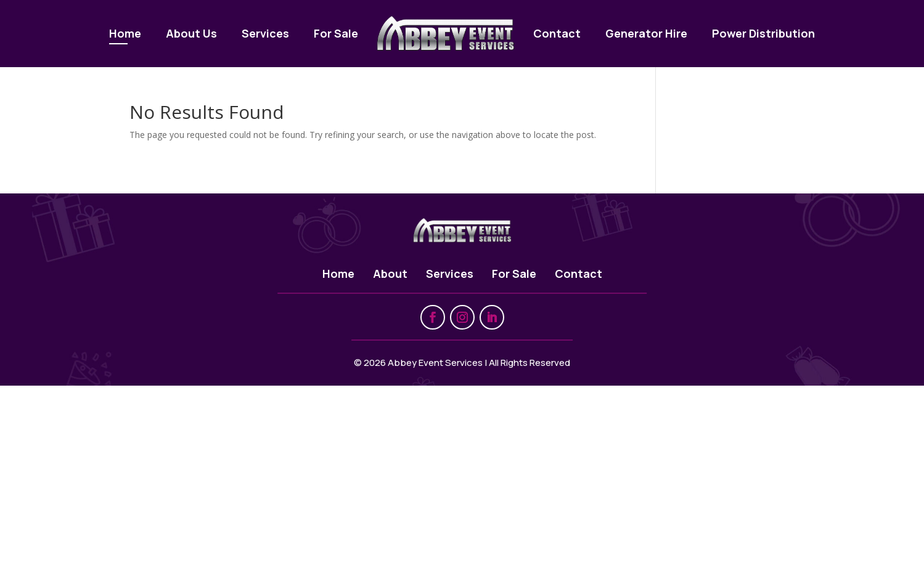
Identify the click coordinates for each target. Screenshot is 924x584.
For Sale (336, 33)
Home (125, 33)
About (390, 274)
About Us (191, 33)
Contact (557, 33)
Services (265, 33)
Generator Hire (646, 33)
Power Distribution (763, 33)
